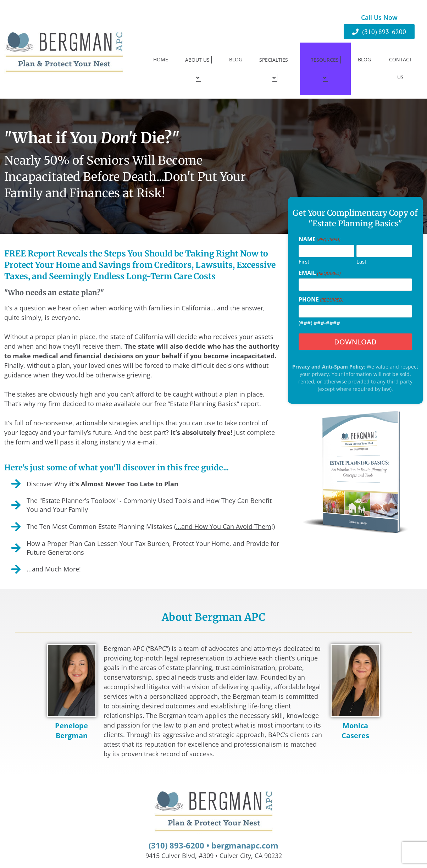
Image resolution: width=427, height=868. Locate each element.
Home (161, 51)
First (304, 245)
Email (320, 256)
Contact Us (401, 60)
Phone (321, 283)
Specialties (275, 60)
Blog (236, 51)
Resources (326, 60)
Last (361, 245)
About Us (198, 60)
